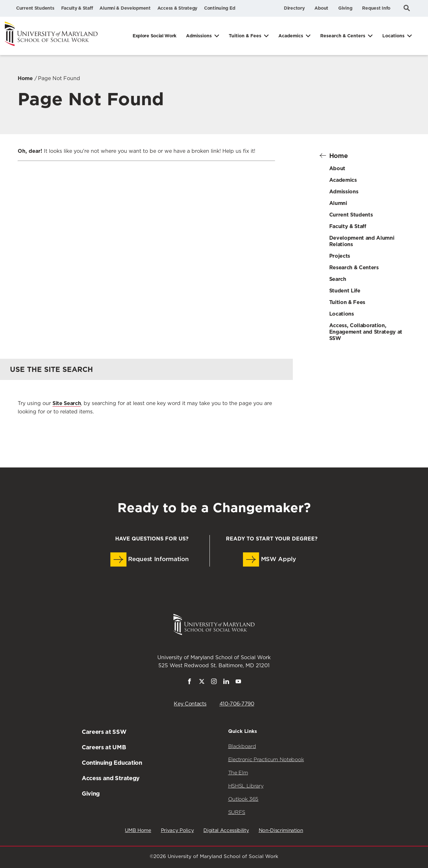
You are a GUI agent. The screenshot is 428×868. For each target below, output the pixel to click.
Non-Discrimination (281, 831)
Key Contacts (190, 704)
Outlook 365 (243, 799)
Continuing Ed (219, 8)
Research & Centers (343, 36)
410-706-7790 (237, 704)
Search (338, 279)
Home (25, 78)
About (321, 8)
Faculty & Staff (77, 8)
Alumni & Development (125, 8)
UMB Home (138, 831)
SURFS (237, 812)
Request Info (376, 8)
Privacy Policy (177, 831)
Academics (291, 36)
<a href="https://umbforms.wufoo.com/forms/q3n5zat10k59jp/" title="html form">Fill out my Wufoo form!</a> (146, 247)
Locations (393, 36)
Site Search (67, 403)
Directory (294, 8)
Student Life (345, 291)
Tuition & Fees (245, 36)
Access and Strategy (111, 778)
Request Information (150, 559)
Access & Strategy (177, 8)
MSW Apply (270, 559)
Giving (345, 8)
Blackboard (242, 746)
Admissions (199, 36)
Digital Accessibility (226, 831)
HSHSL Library (246, 786)
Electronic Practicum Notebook (266, 759)
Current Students (35, 8)
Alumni (338, 203)
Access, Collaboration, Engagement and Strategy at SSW (366, 332)
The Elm (238, 773)
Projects (340, 256)
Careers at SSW (104, 732)
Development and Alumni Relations (362, 241)
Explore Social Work (154, 36)
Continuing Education (112, 763)
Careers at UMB (104, 747)
